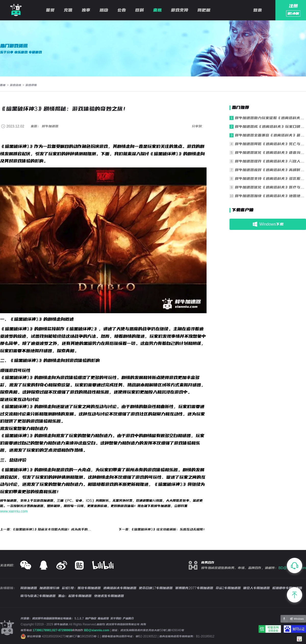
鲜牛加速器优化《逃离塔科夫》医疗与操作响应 (270, 187)
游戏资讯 (16, 85)
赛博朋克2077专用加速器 (194, 588)
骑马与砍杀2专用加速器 (38, 596)
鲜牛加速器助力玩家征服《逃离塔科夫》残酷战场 (270, 118)
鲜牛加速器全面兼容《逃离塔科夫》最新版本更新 (270, 135)
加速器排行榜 (49, 588)
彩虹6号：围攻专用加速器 (81, 588)
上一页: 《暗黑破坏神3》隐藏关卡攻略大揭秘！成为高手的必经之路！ (47, 529)
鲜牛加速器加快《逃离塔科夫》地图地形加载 (270, 196)
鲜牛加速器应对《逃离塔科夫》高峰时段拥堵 (270, 170)
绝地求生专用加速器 (109, 596)
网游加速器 (29, 588)
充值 (68, 10)
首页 (50, 10)
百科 (139, 10)
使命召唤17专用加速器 (156, 588)
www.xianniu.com (14, 511)
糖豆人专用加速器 (257, 588)
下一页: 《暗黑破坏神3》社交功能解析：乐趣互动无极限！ (163, 529)
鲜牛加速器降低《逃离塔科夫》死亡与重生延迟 (270, 144)
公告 (122, 10)
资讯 (157, 10)
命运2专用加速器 (228, 588)
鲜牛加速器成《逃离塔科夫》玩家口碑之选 (270, 127)
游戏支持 (180, 10)
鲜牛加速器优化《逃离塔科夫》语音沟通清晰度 (270, 153)
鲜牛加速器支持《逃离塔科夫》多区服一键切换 (270, 179)
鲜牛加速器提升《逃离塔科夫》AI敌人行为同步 (270, 161)
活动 (104, 10)
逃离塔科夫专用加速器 (120, 588)
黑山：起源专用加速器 (75, 596)
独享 (86, 10)
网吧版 (204, 10)
